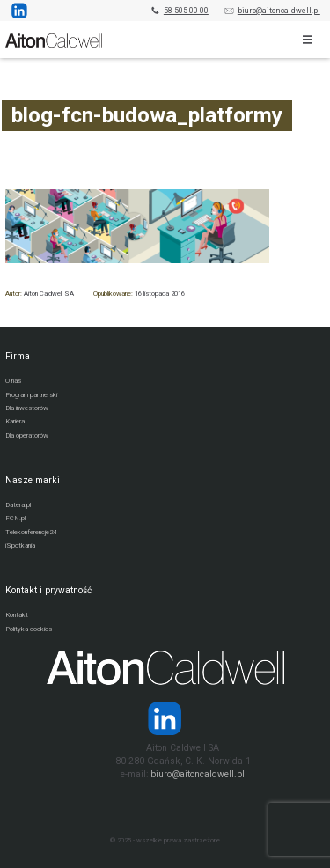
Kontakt (17, 615)
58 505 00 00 (179, 11)
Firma (18, 356)
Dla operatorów (27, 435)
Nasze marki (33, 480)
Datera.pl (18, 505)
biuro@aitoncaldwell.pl (272, 11)
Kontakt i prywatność (48, 590)
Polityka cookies (29, 629)
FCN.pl (15, 518)
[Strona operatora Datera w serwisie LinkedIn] (165, 718)
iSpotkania (20, 545)
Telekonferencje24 (31, 532)
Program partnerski (31, 395)
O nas (13, 381)
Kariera (15, 421)
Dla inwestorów (27, 408)
